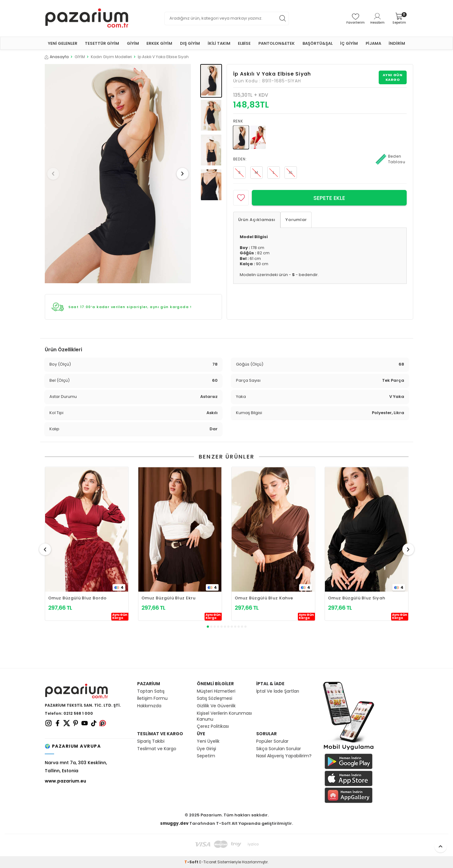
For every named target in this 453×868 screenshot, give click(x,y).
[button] (55, 174)
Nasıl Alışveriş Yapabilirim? (284, 756)
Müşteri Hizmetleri (216, 691)
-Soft (192, 862)
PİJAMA (373, 43)
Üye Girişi (206, 749)
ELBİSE (244, 43)
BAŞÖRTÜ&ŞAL (318, 43)
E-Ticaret (208, 862)
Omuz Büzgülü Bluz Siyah (357, 598)
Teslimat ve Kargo (157, 749)
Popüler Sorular (272, 741)
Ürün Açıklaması (257, 220)
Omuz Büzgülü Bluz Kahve (264, 598)
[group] (118, 174)
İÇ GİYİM (349, 43)
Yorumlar (296, 220)
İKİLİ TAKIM (219, 43)
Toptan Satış (151, 691)
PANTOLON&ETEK (277, 43)
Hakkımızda (149, 706)
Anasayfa (57, 57)
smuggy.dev (174, 823)
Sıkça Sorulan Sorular (279, 749)
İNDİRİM (397, 43)
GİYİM (133, 43)
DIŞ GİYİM (190, 43)
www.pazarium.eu (65, 781)
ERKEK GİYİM (159, 43)
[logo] (87, 18)
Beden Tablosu (391, 159)
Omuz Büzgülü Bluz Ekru (169, 598)
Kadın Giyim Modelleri (111, 57)
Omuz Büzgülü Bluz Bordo (77, 598)
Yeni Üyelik (208, 741)
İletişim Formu (152, 698)
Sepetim (206, 756)
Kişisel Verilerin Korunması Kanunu (224, 716)
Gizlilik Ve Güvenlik (216, 706)
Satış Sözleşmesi (215, 698)
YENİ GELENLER (63, 43)
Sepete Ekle (329, 198)
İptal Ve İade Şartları (278, 691)
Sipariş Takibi (151, 741)
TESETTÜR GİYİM (102, 43)
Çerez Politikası (213, 726)
